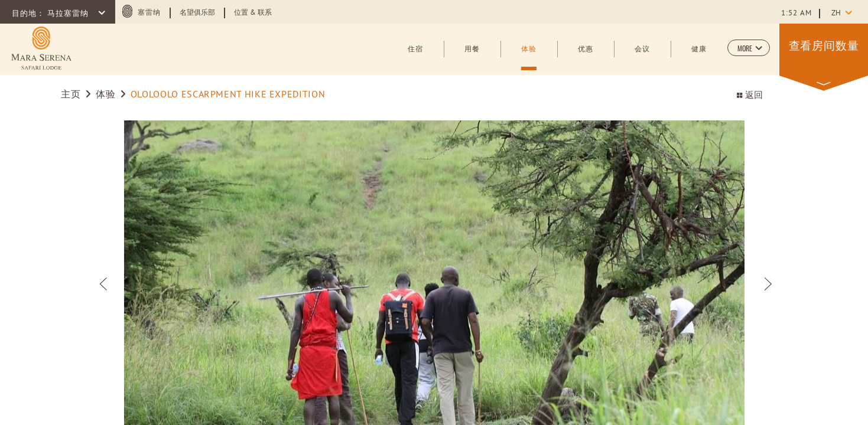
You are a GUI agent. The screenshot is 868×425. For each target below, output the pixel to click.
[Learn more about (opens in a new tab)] (41, 48)
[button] (749, 48)
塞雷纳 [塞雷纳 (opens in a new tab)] (149, 13)
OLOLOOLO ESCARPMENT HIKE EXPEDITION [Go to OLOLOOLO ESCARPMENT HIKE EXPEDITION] (228, 95)
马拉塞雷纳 (69, 14)
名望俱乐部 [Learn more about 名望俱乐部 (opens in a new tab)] (197, 13)
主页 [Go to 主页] (72, 95)
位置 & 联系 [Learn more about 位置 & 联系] (253, 13)
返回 (750, 96)
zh (836, 14)
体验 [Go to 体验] (105, 95)
